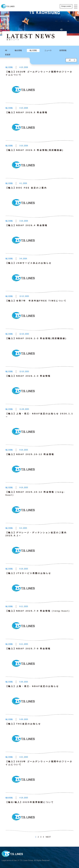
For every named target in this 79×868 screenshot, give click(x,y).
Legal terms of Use (9, 860)
